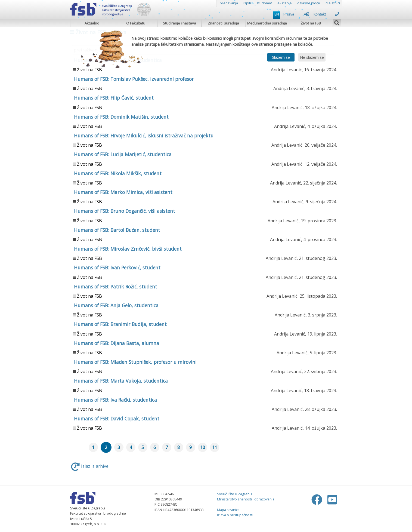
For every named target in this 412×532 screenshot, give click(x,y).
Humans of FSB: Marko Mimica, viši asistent (123, 192)
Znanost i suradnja (223, 23)
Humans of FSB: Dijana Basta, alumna (117, 343)
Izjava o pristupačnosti (235, 515)
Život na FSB (311, 23)
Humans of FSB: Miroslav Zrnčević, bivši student (128, 249)
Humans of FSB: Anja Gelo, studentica (116, 305)
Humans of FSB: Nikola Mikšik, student (118, 173)
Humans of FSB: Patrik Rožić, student (116, 287)
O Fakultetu (136, 23)
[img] (337, 22)
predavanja (229, 3)
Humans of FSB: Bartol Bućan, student (117, 230)
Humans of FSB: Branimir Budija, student (120, 324)
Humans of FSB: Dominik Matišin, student (121, 117)
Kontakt (326, 14)
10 (203, 447)
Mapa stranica (228, 510)
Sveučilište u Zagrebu (234, 494)
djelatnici (333, 3)
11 (215, 447)
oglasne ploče (309, 3)
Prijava (296, 14)
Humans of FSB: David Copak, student (117, 419)
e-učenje (285, 3)
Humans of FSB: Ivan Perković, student (117, 267)
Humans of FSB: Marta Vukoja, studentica (121, 381)
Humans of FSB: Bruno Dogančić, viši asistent (125, 211)
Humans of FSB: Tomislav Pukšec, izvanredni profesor (134, 79)
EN (277, 14)
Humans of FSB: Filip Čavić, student (114, 98)
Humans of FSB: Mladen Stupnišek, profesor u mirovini (135, 362)
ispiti (247, 3)
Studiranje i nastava (179, 23)
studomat (264, 3)
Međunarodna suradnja (267, 23)
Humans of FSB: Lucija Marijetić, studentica (123, 154)
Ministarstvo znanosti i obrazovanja (246, 499)
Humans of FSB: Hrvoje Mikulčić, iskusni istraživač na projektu (144, 136)
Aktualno (92, 23)
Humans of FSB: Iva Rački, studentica (115, 400)
